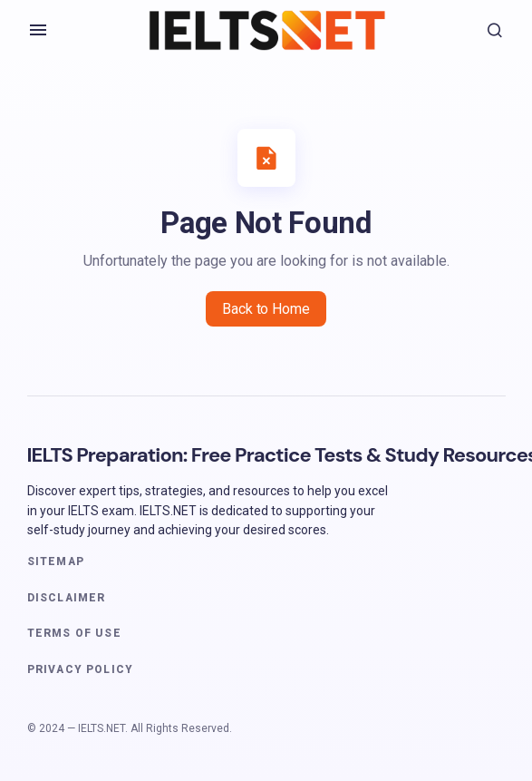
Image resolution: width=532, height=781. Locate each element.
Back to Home (266, 309)
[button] (38, 30)
